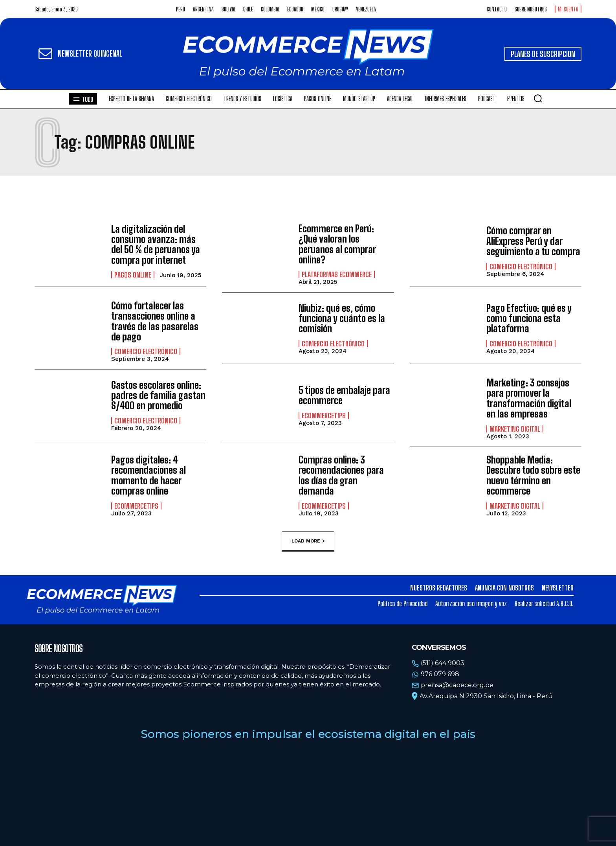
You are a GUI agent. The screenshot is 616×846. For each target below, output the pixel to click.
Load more (308, 541)
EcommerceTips (324, 416)
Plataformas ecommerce (337, 274)
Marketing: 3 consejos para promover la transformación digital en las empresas (529, 398)
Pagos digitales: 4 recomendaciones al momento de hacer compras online (148, 475)
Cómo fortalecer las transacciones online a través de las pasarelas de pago (155, 321)
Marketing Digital (515, 429)
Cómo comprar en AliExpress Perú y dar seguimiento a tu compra (533, 241)
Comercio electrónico (521, 267)
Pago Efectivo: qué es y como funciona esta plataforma (529, 318)
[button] (538, 98)
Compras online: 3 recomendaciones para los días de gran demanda (341, 475)
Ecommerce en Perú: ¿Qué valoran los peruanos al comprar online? (337, 244)
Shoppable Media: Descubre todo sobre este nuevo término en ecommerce (533, 475)
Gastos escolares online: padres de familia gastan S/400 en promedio (158, 395)
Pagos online (133, 275)
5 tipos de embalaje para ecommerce (344, 395)
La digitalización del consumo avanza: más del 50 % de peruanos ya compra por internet (156, 245)
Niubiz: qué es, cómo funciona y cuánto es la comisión (342, 318)
